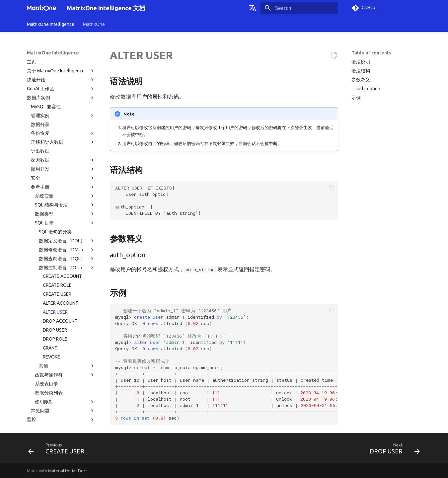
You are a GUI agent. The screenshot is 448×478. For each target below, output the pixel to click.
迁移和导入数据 (63, 82)
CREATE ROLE (57, 225)
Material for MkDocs (68, 471)
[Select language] (253, 8)
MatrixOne (94, 24)
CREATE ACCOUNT (62, 216)
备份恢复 (63, 73)
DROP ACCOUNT (60, 261)
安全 (63, 118)
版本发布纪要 (61, 395)
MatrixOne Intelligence (51, 24)
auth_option (368, 89)
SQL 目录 (65, 163)
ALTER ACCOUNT (61, 243)
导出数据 (40, 91)
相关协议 (61, 404)
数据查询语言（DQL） (67, 199)
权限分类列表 (49, 333)
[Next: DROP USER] (393, 450)
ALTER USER (55, 252)
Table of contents (371, 53)
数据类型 (65, 154)
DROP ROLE (55, 279)
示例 (356, 98)
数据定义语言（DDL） (67, 181)
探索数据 (63, 100)
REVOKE (51, 297)
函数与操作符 (65, 315)
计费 (61, 386)
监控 (61, 359)
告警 (32, 368)
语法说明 (361, 62)
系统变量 (65, 136)
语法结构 (361, 71)
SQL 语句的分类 (55, 172)
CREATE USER (57, 234)
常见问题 (63, 351)
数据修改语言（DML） (67, 190)
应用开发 (63, 109)
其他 (67, 306)
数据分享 (40, 64)
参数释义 (361, 80)
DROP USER (55, 270)
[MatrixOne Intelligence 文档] (41, 8)
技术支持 (36, 413)
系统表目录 (46, 324)
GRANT (50, 288)
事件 (32, 377)
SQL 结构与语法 (65, 145)
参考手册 (63, 127)
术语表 (34, 422)
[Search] (299, 8)
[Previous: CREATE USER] (58, 450)
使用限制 (65, 342)
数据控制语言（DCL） (67, 207)
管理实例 (63, 55)
